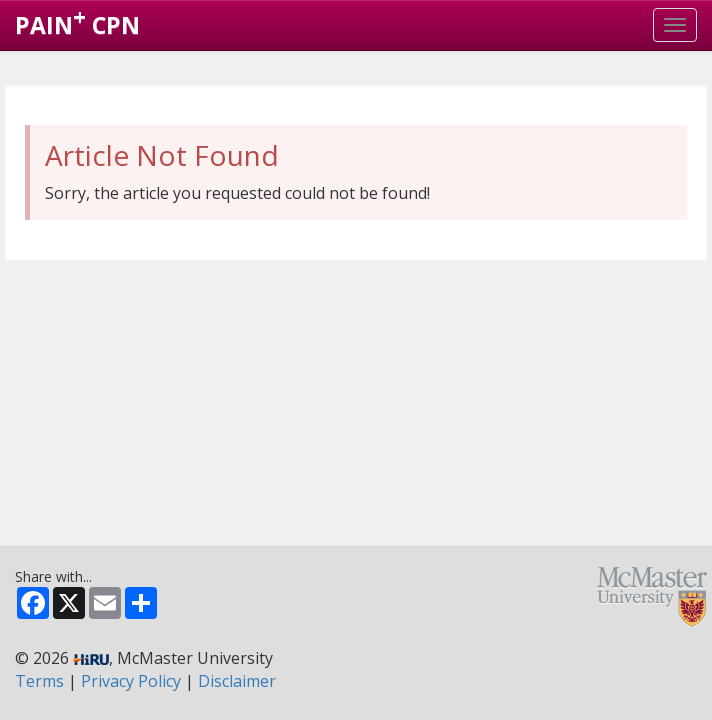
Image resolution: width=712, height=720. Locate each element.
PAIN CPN (77, 21)
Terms (39, 681)
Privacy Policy (131, 681)
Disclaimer (237, 681)
